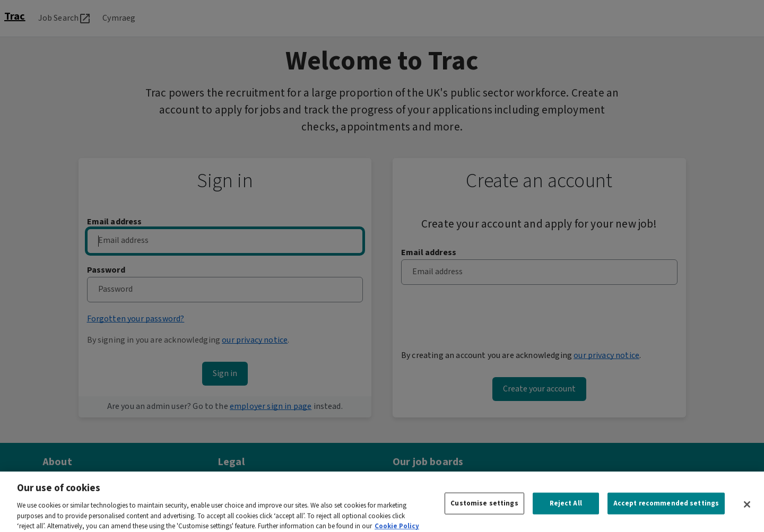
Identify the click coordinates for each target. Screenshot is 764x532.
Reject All (566, 509)
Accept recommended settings (666, 509)
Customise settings (484, 509)
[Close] (747, 510)
